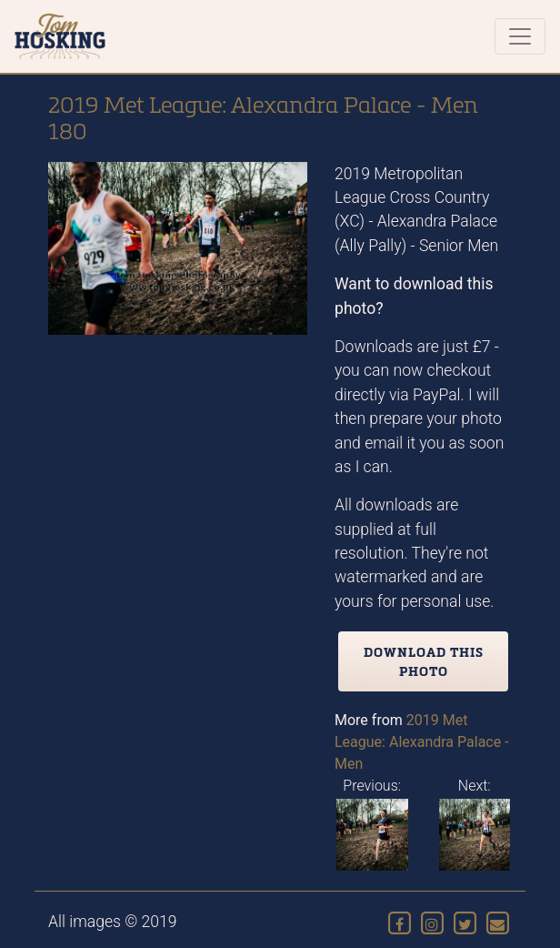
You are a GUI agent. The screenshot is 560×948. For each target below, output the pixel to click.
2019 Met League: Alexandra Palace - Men (422, 742)
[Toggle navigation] (520, 36)
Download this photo (424, 661)
